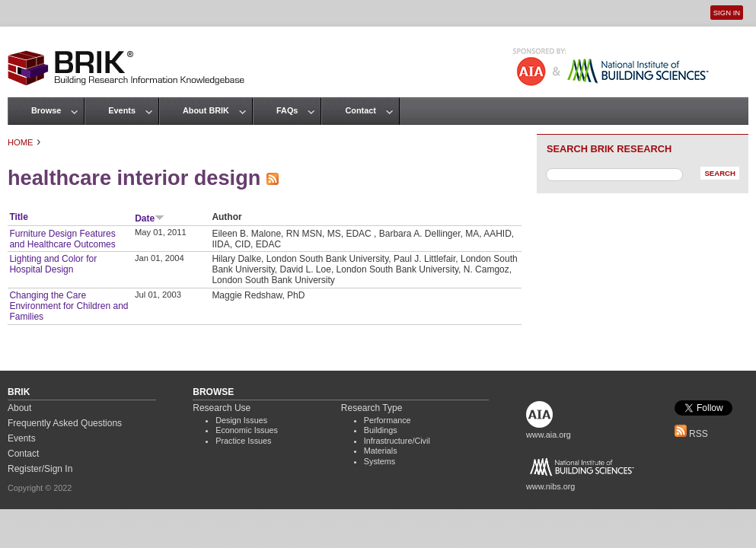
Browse (46, 110)
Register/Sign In (40, 469)
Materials (381, 451)
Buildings (381, 430)
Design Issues (241, 420)
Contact (360, 110)
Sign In (727, 13)
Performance (388, 420)
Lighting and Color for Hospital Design (53, 264)
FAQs (287, 110)
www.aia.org (549, 435)
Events (122, 110)
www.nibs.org (550, 486)
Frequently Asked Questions (65, 423)
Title (18, 217)
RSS (691, 434)
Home (21, 142)
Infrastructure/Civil (397, 441)
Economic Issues (247, 430)
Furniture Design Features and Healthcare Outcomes (62, 239)
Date (150, 218)
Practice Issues (243, 441)
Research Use (222, 408)
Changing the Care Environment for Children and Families (69, 306)
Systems (380, 461)
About (19, 408)
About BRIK (206, 110)
